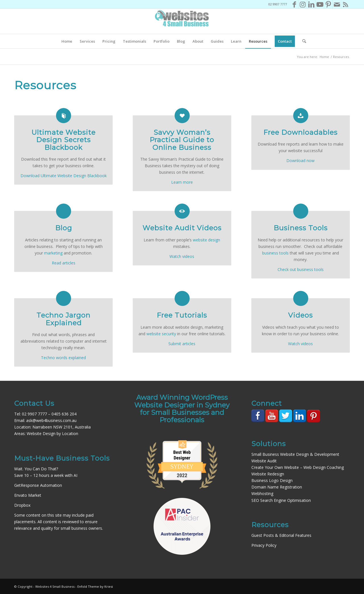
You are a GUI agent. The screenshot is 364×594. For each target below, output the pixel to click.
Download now (300, 161)
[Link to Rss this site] (346, 4)
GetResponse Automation (38, 485)
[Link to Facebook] (294, 4)
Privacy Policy (264, 545)
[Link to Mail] (337, 4)
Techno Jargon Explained (63, 319)
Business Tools (301, 228)
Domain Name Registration (277, 487)
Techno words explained (63, 358)
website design (206, 240)
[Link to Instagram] (303, 4)
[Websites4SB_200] (182, 21)
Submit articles (182, 344)
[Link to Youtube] (320, 4)
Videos (300, 315)
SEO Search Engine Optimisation (281, 500)
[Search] (302, 41)
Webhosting (262, 493)
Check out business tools (301, 269)
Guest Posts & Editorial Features (281, 535)
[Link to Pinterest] (328, 4)
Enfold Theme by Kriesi (95, 586)
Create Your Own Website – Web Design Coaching (298, 467)
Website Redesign (268, 474)
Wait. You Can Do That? (36, 469)
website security (161, 334)
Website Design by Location (52, 433)
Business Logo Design (272, 480)
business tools (275, 253)
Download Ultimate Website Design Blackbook (64, 176)
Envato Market (28, 495)
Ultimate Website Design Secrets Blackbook (63, 140)
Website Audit (264, 461)
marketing (53, 253)
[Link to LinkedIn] (311, 4)
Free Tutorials (182, 315)
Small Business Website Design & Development (295, 454)
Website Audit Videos (182, 228)
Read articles (64, 263)
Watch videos (182, 256)
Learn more (182, 182)
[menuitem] (67, 41)
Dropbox (22, 505)
